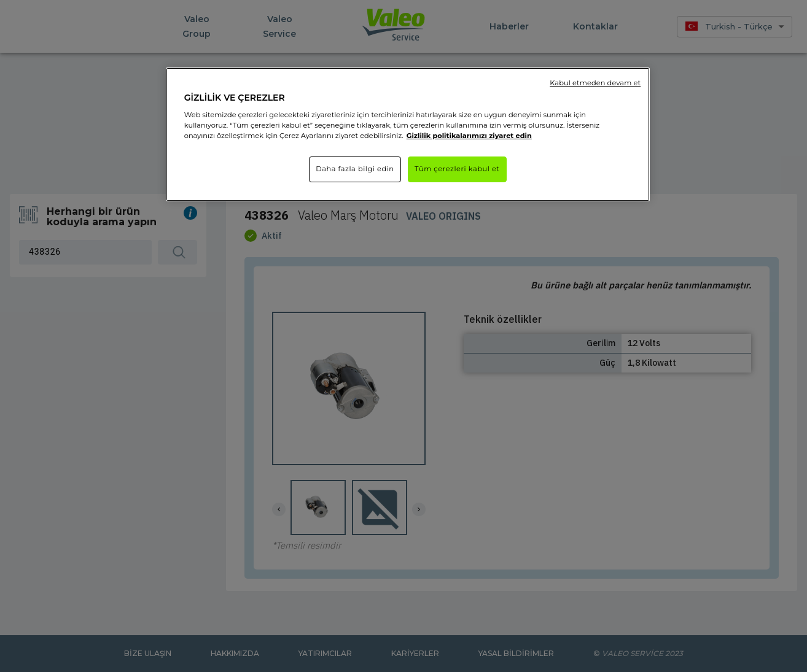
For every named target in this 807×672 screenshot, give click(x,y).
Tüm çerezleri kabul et (457, 169)
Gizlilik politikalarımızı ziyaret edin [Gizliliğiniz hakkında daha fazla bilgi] (469, 136)
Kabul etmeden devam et (595, 83)
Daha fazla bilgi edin (355, 169)
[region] (408, 135)
